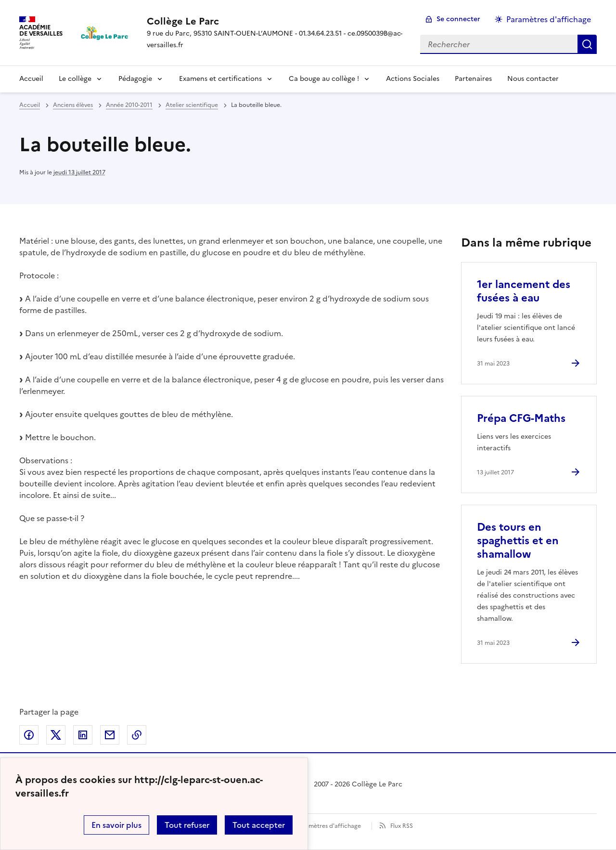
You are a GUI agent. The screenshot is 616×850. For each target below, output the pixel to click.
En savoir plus (116, 825)
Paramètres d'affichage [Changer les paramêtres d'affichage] (549, 19)
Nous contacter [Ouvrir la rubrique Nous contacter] (533, 79)
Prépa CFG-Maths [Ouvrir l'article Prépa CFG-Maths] (521, 418)
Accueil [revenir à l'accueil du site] (30, 105)
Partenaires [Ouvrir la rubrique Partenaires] (473, 79)
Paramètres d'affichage (328, 826)
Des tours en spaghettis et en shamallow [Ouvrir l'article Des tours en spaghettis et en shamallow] (518, 541)
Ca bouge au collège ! (324, 79)
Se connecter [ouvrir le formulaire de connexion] (458, 19)
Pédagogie (135, 79)
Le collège (75, 79)
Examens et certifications (220, 79)
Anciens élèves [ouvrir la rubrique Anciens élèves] (73, 105)
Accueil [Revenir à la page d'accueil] (31, 79)
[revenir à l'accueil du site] (276, 21)
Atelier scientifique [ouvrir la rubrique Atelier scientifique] (192, 105)
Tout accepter (259, 825)
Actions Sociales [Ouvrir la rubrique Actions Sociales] (413, 79)
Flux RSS (402, 826)
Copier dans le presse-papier (137, 735)
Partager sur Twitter (56, 735)
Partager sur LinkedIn (83, 735)
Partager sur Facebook (29, 735)
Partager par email (110, 735)
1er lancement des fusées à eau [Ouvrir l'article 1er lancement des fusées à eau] (524, 291)
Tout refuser (187, 825)
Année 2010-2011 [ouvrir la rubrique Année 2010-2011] (129, 105)
